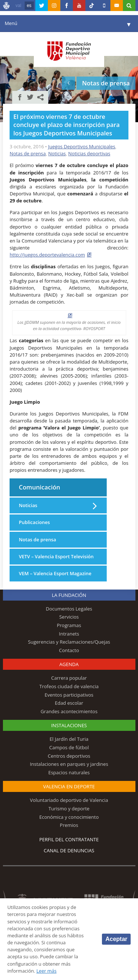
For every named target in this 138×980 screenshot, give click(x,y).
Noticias (57, 153)
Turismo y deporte (69, 809)
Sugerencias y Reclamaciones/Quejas (69, 642)
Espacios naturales (69, 772)
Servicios (69, 617)
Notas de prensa (28, 153)
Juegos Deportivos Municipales (82, 146)
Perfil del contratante (69, 839)
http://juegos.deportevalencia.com (47, 255)
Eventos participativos (69, 695)
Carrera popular (69, 678)
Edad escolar (69, 703)
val (18, 6)
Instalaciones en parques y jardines (69, 764)
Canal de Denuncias (69, 850)
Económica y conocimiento (69, 817)
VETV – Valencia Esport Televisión (56, 556)
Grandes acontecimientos (69, 711)
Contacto (69, 650)
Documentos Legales (69, 609)
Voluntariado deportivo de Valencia (69, 800)
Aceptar (116, 939)
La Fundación (69, 595)
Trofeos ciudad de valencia (69, 686)
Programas (69, 625)
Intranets (69, 634)
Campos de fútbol (69, 747)
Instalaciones (69, 725)
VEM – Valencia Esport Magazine (55, 573)
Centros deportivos (69, 756)
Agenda (69, 664)
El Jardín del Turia (69, 739)
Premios (69, 825)
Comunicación (39, 487)
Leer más (47, 971)
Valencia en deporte (69, 786)
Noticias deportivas (89, 153)
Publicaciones (34, 522)
